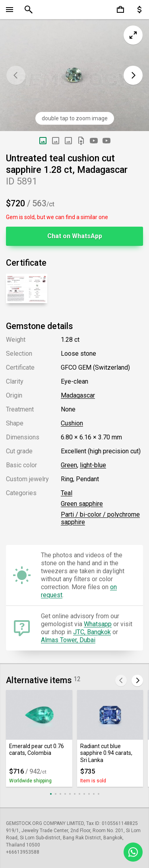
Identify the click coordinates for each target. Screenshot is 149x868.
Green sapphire (82, 504)
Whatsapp (98, 624)
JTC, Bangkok (92, 632)
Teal (67, 493)
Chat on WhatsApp (75, 236)
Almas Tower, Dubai (68, 640)
